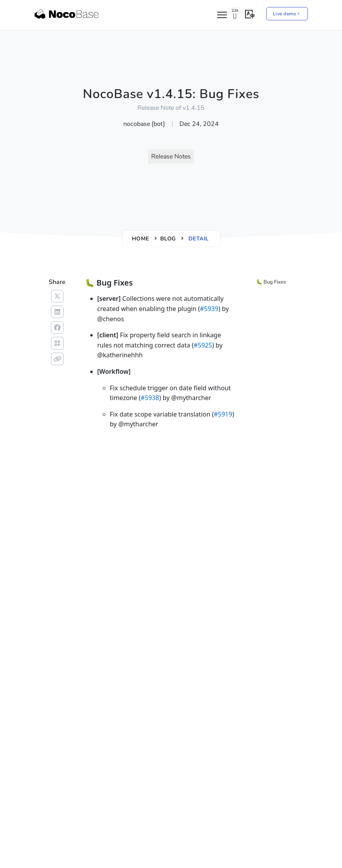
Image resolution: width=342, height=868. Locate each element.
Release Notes (171, 156)
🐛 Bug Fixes (271, 282)
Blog (168, 239)
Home (141, 239)
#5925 (203, 345)
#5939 (209, 309)
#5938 (150, 398)
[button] (250, 13)
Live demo (287, 14)
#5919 (223, 414)
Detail (199, 239)
